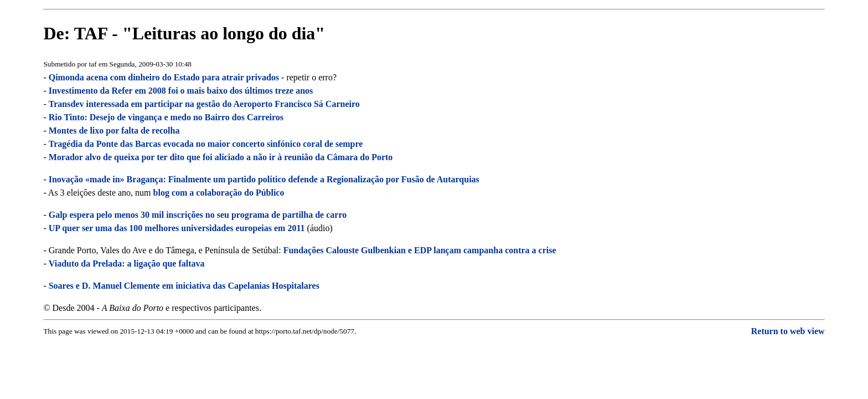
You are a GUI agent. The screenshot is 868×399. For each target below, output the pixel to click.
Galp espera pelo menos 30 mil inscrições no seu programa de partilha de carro (198, 215)
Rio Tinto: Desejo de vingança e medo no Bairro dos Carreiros (166, 117)
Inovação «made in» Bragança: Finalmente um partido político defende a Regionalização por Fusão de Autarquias (264, 179)
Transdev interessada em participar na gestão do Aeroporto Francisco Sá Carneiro (204, 104)
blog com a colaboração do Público (219, 193)
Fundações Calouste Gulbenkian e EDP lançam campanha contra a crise (420, 250)
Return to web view (788, 331)
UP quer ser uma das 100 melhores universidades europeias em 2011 (177, 228)
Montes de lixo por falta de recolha (114, 131)
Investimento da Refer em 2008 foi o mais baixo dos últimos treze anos (181, 91)
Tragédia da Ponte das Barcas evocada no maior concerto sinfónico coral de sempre (206, 144)
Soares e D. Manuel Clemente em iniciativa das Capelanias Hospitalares (184, 286)
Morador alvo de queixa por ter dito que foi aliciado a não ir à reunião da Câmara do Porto (221, 157)
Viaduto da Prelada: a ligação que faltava (127, 264)
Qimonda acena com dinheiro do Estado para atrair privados (164, 77)
